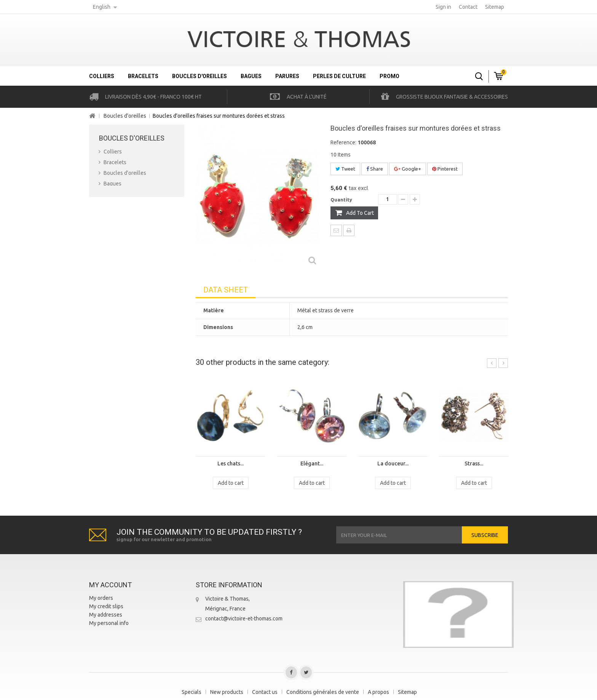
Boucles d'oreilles (200, 76)
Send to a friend (336, 230)
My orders (101, 598)
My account (110, 585)
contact (468, 7)
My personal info (109, 623)
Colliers (102, 76)
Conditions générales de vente (323, 692)
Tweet (345, 169)
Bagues (251, 76)
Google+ (408, 169)
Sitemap (407, 692)
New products (227, 692)
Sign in (443, 7)
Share (375, 169)
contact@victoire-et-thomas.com (244, 618)
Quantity (341, 200)
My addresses (106, 615)
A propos (378, 692)
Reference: (343, 142)
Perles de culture (339, 76)
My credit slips (106, 606)
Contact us (265, 692)
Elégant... (312, 463)
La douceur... (393, 463)
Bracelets (143, 76)
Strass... (474, 463)
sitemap (495, 7)
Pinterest (445, 169)
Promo (389, 76)
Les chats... (231, 463)
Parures (287, 76)
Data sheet (226, 290)
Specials (192, 692)
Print (349, 230)
